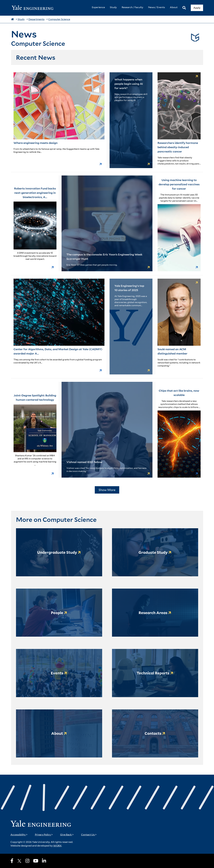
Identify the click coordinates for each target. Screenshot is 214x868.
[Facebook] (12, 861)
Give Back (67, 835)
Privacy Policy (44, 835)
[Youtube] (36, 861)
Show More (107, 490)
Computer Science (59, 19)
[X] (19, 861)
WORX (57, 846)
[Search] (184, 8)
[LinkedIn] (44, 861)
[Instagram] (27, 861)
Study (21, 19)
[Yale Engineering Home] (34, 8)
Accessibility (19, 835)
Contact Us (89, 835)
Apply (197, 8)
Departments (36, 19)
